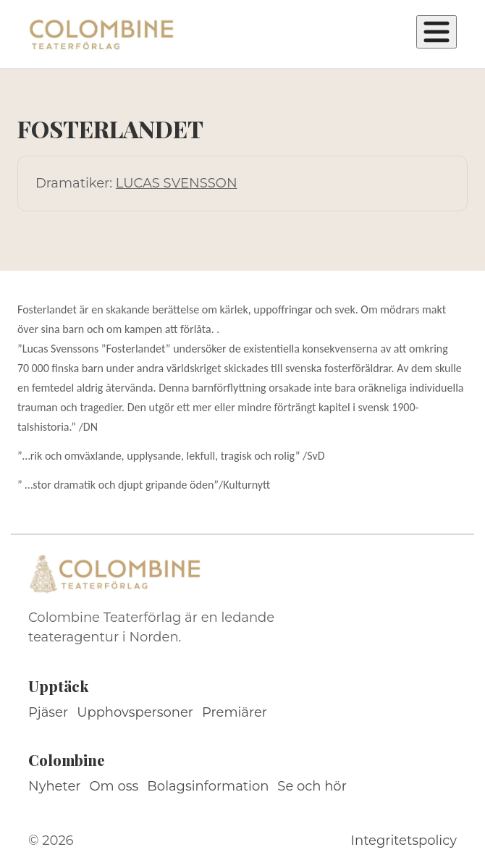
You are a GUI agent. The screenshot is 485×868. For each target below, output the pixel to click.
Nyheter (55, 786)
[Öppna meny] (436, 32)
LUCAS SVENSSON (177, 183)
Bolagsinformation (208, 786)
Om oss (114, 786)
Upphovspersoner (135, 712)
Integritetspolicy (404, 840)
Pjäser (48, 712)
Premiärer (235, 712)
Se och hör (312, 786)
